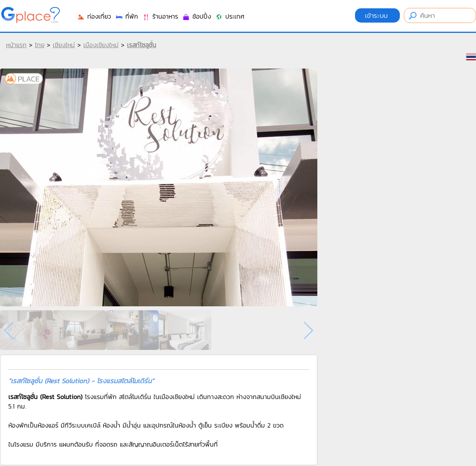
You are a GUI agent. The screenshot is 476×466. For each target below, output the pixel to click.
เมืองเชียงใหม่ (101, 45)
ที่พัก (127, 16)
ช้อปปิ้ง (197, 16)
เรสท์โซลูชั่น (142, 45)
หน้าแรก (16, 45)
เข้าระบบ (377, 15)
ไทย (40, 45)
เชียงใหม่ (64, 45)
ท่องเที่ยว (94, 16)
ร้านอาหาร (160, 16)
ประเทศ (230, 16)
